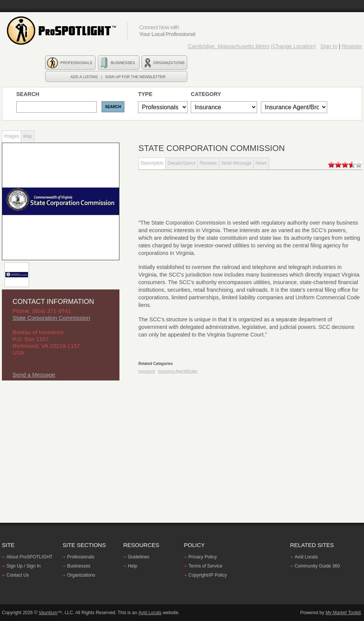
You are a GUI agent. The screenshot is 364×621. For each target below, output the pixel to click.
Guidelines (139, 557)
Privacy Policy (203, 557)
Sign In (329, 46)
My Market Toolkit (343, 613)
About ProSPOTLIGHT (29, 557)
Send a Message (34, 375)
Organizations (81, 575)
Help (133, 566)
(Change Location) (293, 46)
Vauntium (48, 613)
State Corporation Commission (51, 318)
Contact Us (18, 575)
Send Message (236, 163)
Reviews (208, 163)
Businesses (79, 566)
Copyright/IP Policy (208, 575)
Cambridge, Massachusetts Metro (228, 46)
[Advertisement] (59, 445)
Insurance (147, 371)
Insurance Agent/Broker (178, 371)
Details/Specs (181, 163)
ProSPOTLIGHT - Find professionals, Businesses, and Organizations (63, 31)
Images (12, 136)
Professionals (81, 557)
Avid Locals (306, 557)
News (261, 163)
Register (352, 46)
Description (152, 163)
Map (27, 136)
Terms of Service (205, 566)
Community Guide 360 (317, 566)
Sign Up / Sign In (24, 566)
